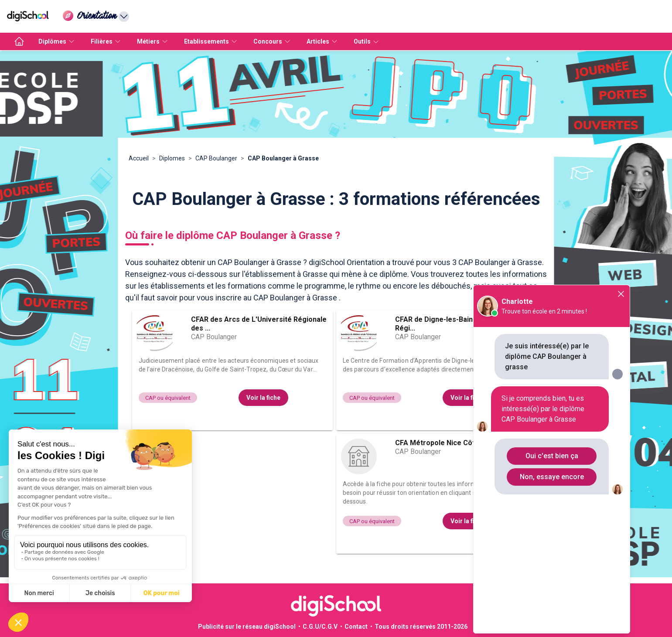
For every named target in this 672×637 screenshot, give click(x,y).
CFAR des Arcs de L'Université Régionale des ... (259, 324)
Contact (356, 627)
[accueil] (19, 41)
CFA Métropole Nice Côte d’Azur (449, 443)
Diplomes (172, 158)
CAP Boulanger (216, 158)
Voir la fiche (263, 398)
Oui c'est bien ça (552, 456)
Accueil (139, 158)
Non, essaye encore (552, 477)
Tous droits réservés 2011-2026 (421, 627)
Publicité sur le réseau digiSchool (247, 627)
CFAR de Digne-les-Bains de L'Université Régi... (462, 324)
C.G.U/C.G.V (320, 627)
